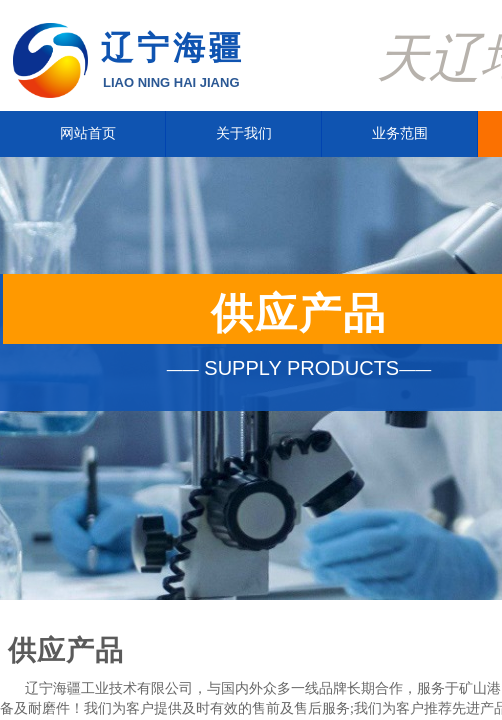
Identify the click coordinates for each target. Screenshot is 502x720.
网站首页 (88, 133)
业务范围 (400, 133)
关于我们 (244, 133)
